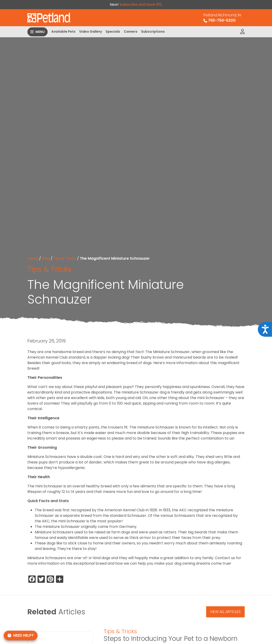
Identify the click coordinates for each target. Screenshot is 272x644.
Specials (113, 32)
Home (33, 258)
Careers (131, 32)
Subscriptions (153, 32)
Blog (46, 258)
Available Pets (63, 32)
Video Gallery (91, 32)
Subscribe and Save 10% (141, 4)
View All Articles (225, 612)
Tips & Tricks (65, 258)
